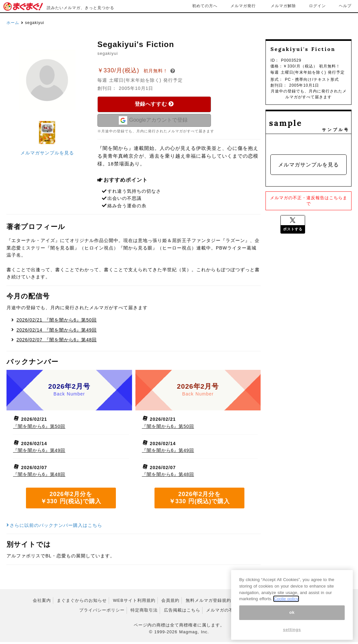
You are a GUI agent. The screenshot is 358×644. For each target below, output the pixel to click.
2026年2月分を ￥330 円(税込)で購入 (71, 500)
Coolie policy (286, 606)
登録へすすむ (154, 104)
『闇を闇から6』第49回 (57, 332)
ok (292, 620)
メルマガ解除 (283, 6)
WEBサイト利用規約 (134, 602)
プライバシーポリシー (102, 612)
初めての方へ (205, 6)
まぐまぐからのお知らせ (82, 602)
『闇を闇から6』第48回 (57, 342)
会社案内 (42, 602)
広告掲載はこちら (182, 612)
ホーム (13, 23)
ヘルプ (345, 6)
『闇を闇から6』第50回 (57, 322)
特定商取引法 (144, 612)
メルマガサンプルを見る (47, 153)
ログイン (317, 6)
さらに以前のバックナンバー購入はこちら (54, 527)
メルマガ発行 (243, 6)
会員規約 (170, 602)
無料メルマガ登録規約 (208, 602)
